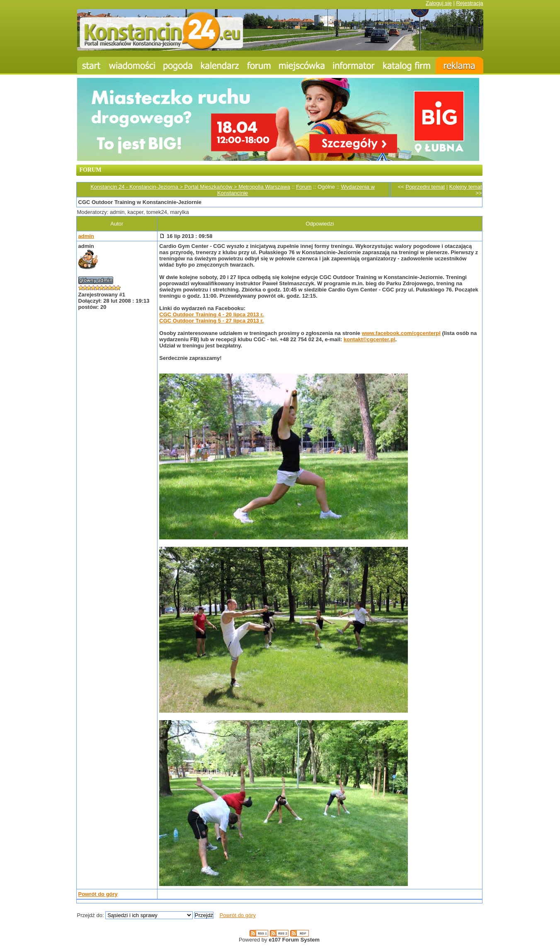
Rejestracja (469, 3)
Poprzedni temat (425, 187)
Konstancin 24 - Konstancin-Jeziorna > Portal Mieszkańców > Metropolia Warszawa (190, 187)
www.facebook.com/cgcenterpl (401, 333)
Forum (304, 187)
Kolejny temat (466, 187)
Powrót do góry (98, 894)
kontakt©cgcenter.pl (369, 339)
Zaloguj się (439, 3)
